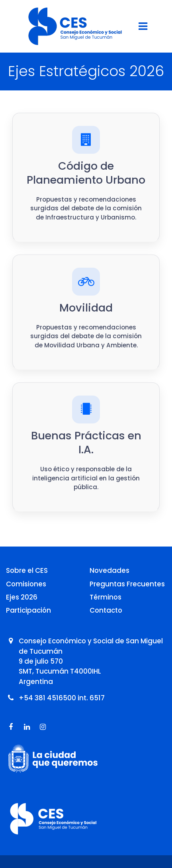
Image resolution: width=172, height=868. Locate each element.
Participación (28, 610)
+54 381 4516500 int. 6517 (62, 698)
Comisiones (26, 584)
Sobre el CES (27, 570)
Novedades (109, 570)
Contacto (106, 610)
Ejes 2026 (22, 597)
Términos (106, 597)
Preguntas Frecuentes (127, 584)
